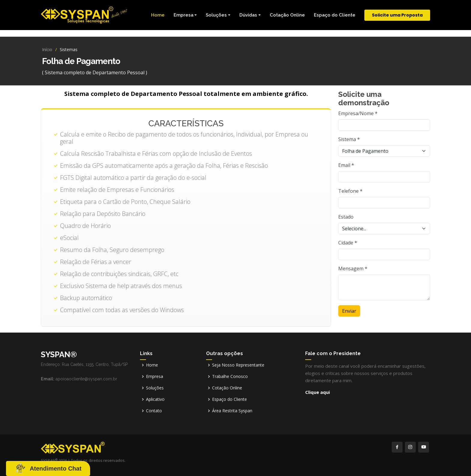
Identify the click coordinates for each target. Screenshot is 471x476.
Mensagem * (353, 269)
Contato (154, 411)
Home (158, 15)
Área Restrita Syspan (232, 411)
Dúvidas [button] (248, 15)
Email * (346, 165)
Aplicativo (155, 399)
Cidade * (348, 243)
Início (47, 49)
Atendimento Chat (56, 468)
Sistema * (349, 139)
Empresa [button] (184, 15)
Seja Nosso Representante (238, 365)
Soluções (155, 388)
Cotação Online (287, 15)
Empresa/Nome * (358, 113)
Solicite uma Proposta (397, 15)
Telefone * (350, 191)
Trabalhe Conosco (230, 376)
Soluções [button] (216, 15)
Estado (346, 217)
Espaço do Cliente (335, 15)
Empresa (155, 376)
